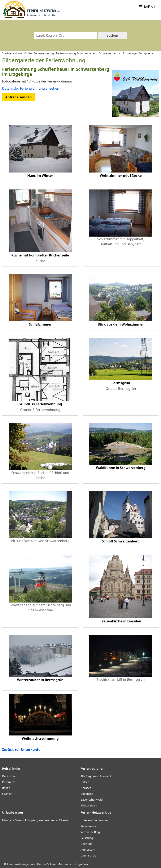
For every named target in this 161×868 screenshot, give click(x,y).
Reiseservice (88, 826)
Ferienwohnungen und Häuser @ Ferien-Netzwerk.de (41, 864)
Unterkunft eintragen (94, 820)
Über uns (86, 844)
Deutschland (10, 776)
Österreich (9, 782)
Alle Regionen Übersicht (96, 776)
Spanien (7, 794)
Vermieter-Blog (90, 832)
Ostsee (85, 782)
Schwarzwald (89, 805)
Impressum (88, 850)
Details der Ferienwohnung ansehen (31, 88)
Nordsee (86, 788)
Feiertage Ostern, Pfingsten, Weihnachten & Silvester (36, 820)
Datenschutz (88, 855)
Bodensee (87, 794)
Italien (6, 788)
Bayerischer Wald (92, 800)
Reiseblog (87, 838)
